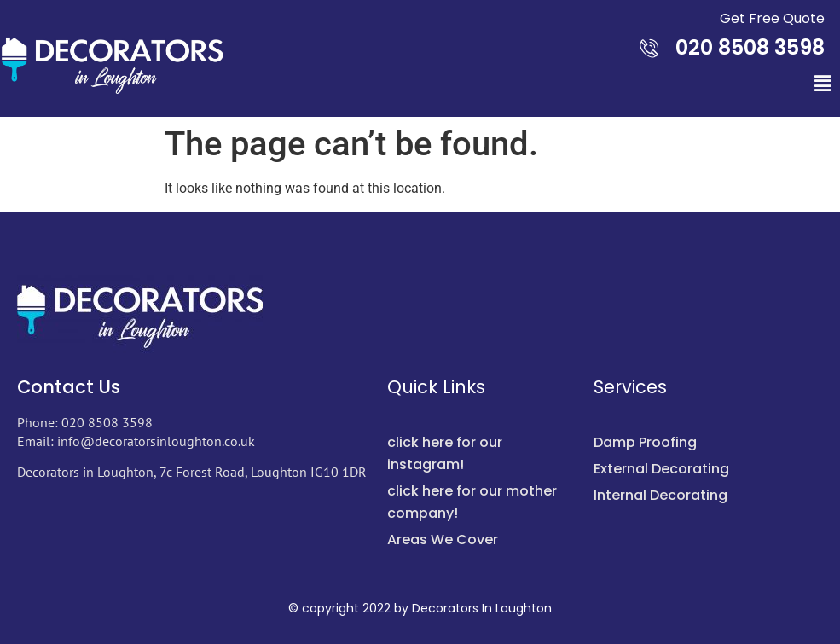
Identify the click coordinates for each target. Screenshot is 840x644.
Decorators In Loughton (482, 608)
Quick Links (436, 387)
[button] (822, 84)
